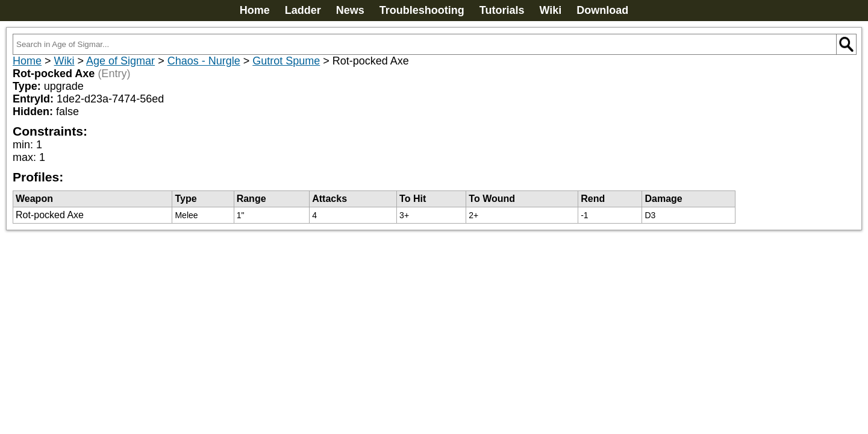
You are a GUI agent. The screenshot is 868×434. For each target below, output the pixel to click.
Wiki (550, 10)
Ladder (303, 10)
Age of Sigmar (120, 61)
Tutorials (502, 10)
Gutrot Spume (286, 61)
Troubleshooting (422, 10)
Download (602, 10)
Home (255, 10)
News (350, 10)
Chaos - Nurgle (204, 61)
